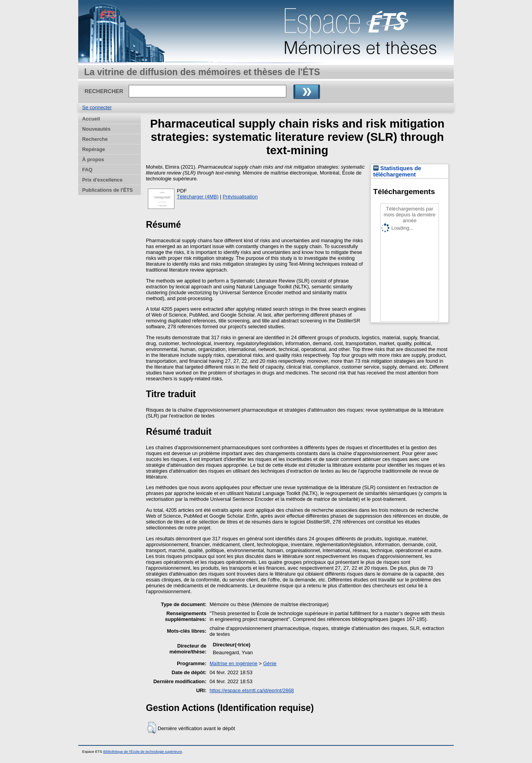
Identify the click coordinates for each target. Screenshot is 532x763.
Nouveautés (96, 129)
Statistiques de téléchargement (397, 171)
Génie (270, 663)
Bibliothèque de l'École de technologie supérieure (143, 752)
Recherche (95, 139)
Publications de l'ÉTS (108, 190)
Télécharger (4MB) (198, 197)
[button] (152, 728)
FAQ (87, 170)
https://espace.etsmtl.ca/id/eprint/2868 (252, 690)
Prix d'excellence (102, 180)
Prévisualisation (240, 197)
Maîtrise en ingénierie (234, 663)
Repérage (93, 149)
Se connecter (97, 107)
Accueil (91, 119)
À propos (93, 159)
